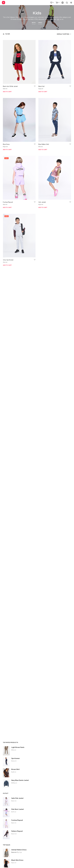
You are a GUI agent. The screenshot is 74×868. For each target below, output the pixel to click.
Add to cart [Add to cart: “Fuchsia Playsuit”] (8, 206)
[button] (52, 3)
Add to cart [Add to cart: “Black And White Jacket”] (7, 92)
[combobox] (60, 34)
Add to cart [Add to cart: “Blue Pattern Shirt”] (43, 150)
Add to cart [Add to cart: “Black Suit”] (43, 92)
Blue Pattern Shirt (44, 144)
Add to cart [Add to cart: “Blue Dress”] (7, 150)
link (58, 19)
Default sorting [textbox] (63, 34)
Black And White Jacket (10, 86)
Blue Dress (6, 144)
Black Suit (41, 86)
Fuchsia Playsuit (8, 201)
